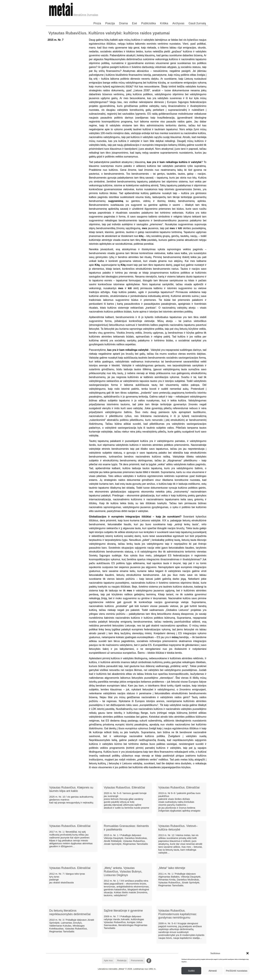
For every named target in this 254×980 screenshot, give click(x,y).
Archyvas (178, 23)
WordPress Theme (129, 977)
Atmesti (213, 971)
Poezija (110, 23)
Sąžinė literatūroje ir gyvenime (123, 911)
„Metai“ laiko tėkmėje (172, 868)
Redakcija (122, 960)
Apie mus (108, 960)
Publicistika (149, 23)
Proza (97, 23)
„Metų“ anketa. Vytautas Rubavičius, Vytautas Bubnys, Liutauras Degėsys (123, 871)
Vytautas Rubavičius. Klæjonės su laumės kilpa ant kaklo (71, 789)
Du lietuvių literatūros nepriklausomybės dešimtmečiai (70, 912)
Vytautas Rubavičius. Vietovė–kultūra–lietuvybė (178, 828)
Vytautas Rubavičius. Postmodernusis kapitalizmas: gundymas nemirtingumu (178, 914)
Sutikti (191, 971)
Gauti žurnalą (197, 23)
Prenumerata (137, 960)
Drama (123, 23)
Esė (135, 23)
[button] (248, 953)
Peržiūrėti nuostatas (237, 971)
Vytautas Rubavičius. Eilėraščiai (124, 788)
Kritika (164, 23)
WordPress (115, 977)
